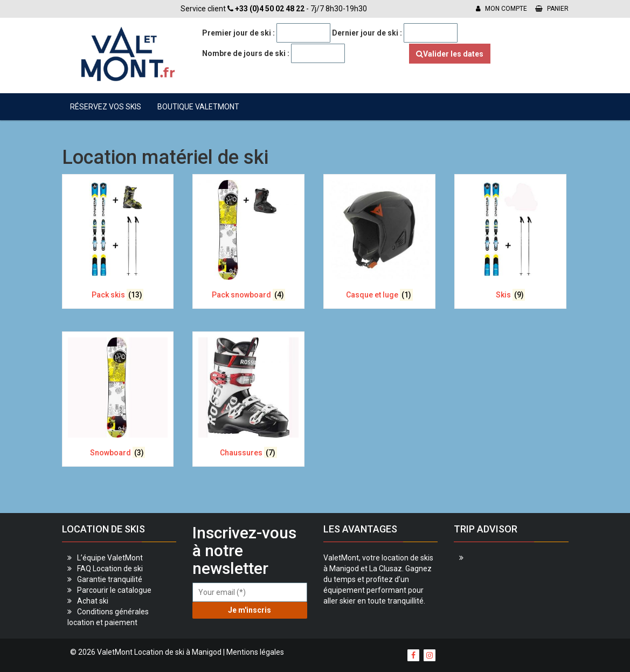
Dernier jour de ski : (367, 33)
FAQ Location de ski (110, 569)
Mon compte (501, 9)
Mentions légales (255, 652)
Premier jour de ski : (238, 33)
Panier (552, 9)
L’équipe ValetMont (110, 558)
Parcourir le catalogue (114, 590)
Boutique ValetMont (198, 107)
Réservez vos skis (106, 107)
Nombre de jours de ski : (246, 53)
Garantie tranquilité (110, 579)
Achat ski (93, 601)
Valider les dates (450, 54)
